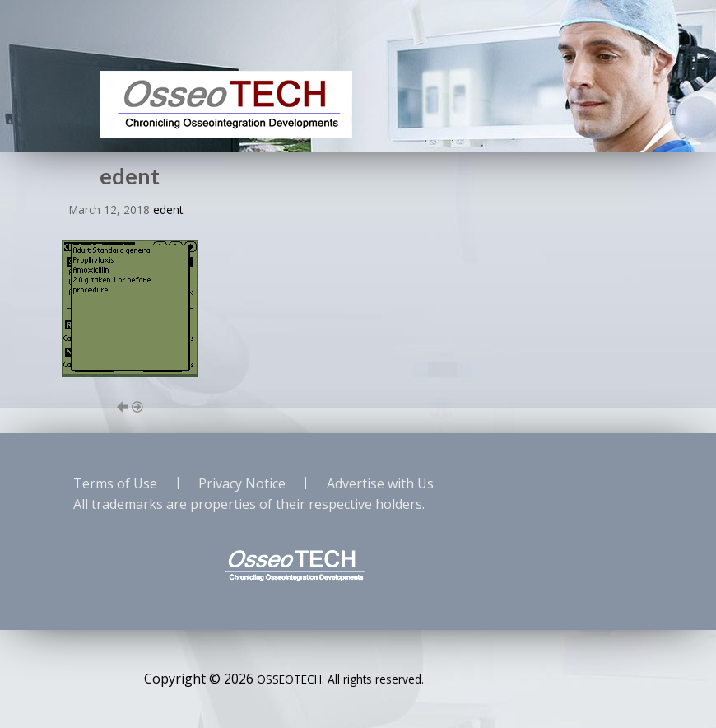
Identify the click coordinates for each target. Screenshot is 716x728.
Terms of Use (115, 483)
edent (168, 210)
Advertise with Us (380, 483)
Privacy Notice (242, 483)
